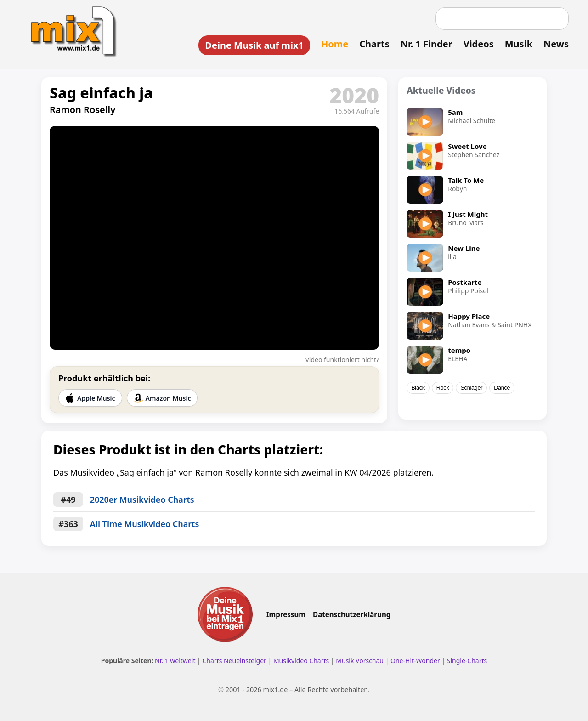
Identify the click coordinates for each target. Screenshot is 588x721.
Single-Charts (467, 661)
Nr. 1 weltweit (175, 661)
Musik (519, 44)
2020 (354, 95)
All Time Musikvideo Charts (145, 524)
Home (335, 44)
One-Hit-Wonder (415, 661)
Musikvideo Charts (301, 661)
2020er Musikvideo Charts (142, 500)
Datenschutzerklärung (352, 614)
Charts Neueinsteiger (234, 661)
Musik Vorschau (360, 661)
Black (418, 388)
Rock (443, 388)
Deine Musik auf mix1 (254, 45)
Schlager (471, 388)
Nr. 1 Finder (427, 44)
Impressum (286, 614)
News (556, 44)
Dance (502, 388)
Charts (374, 44)
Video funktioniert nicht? (342, 360)
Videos (479, 44)
